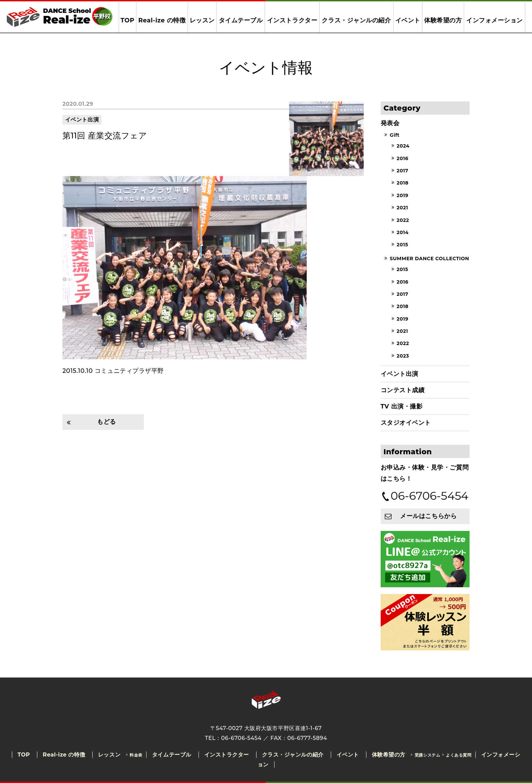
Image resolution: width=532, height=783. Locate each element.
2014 (403, 232)
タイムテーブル (241, 20)
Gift (395, 135)
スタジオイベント (406, 423)
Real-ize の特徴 (162, 20)
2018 (403, 183)
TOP (127, 20)
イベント (408, 20)
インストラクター (292, 20)
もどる (107, 422)
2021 (402, 208)
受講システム (427, 755)
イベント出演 (82, 120)
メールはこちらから (428, 516)
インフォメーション (495, 20)
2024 (403, 146)
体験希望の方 (443, 20)
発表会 (390, 123)
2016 (402, 158)
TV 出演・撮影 (402, 406)
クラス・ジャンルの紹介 (356, 20)
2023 (403, 356)
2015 (402, 245)
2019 (402, 195)
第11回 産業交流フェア (105, 136)
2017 (402, 171)
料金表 (136, 755)
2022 (403, 220)
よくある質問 (459, 755)
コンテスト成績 (403, 390)
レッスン (202, 20)
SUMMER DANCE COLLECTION (430, 259)
